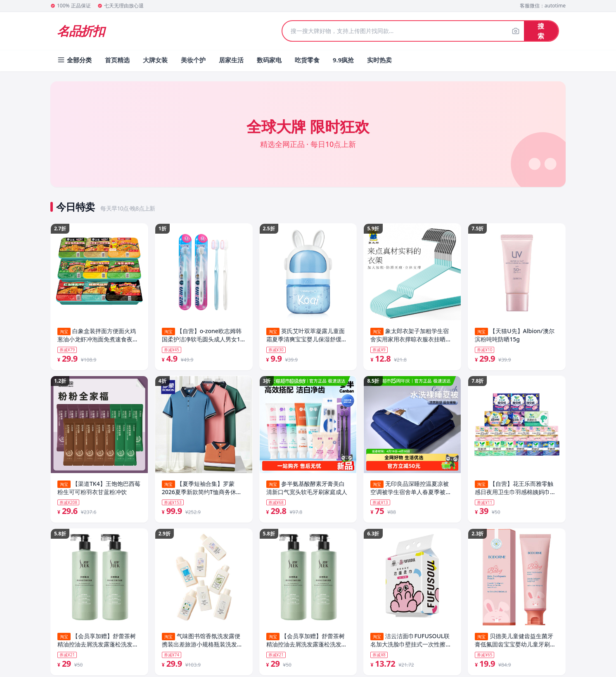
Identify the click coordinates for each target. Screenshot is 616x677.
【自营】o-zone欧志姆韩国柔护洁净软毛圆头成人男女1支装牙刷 (202, 335)
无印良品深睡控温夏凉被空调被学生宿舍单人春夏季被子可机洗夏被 (411, 489)
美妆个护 (193, 60)
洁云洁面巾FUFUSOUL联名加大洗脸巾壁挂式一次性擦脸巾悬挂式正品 (411, 643)
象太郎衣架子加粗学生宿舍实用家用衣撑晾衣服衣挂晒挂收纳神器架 (411, 335)
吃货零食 (307, 60)
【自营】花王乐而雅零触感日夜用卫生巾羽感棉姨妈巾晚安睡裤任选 (515, 489)
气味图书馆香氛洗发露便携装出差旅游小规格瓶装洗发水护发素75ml (202, 643)
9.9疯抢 (343, 60)
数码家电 (269, 60)
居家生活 (231, 60)
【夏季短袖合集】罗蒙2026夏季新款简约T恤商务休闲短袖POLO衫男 (202, 489)
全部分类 (74, 60)
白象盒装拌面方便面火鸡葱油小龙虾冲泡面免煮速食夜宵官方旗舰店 (98, 335)
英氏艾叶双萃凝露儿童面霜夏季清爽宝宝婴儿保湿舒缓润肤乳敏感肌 (307, 335)
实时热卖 (379, 60)
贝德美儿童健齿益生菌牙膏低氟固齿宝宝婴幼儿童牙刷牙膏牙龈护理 (515, 643)
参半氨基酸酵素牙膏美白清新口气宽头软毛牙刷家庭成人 (307, 489)
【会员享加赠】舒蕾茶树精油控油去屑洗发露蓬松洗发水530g (98, 643)
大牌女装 (155, 60)
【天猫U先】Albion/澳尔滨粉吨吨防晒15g (514, 335)
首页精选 (117, 60)
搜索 (541, 31)
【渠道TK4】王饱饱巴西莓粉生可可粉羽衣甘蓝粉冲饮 (99, 489)
